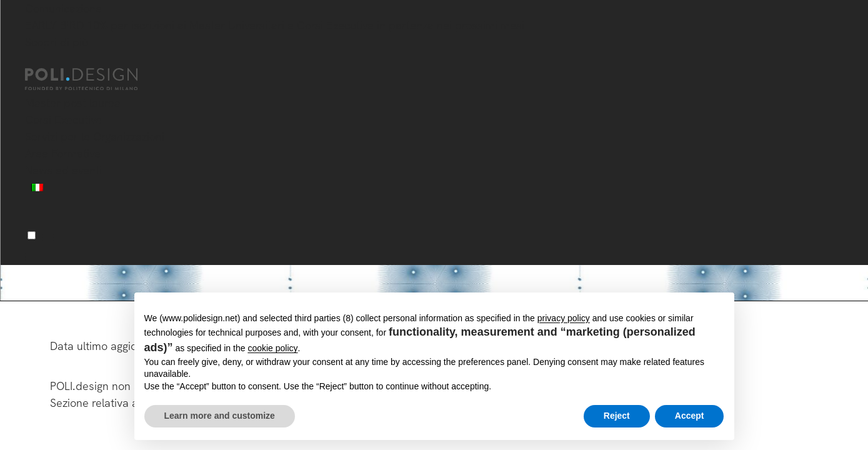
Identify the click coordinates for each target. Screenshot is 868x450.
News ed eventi (63, 170)
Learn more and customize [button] (220, 416)
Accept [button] (690, 416)
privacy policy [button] (564, 318)
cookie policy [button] (272, 348)
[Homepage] (92, 79)
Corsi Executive (63, 120)
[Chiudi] (32, 61)
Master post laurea (73, 103)
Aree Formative (63, 153)
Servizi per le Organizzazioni (95, 137)
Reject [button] (617, 416)
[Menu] (32, 235)
